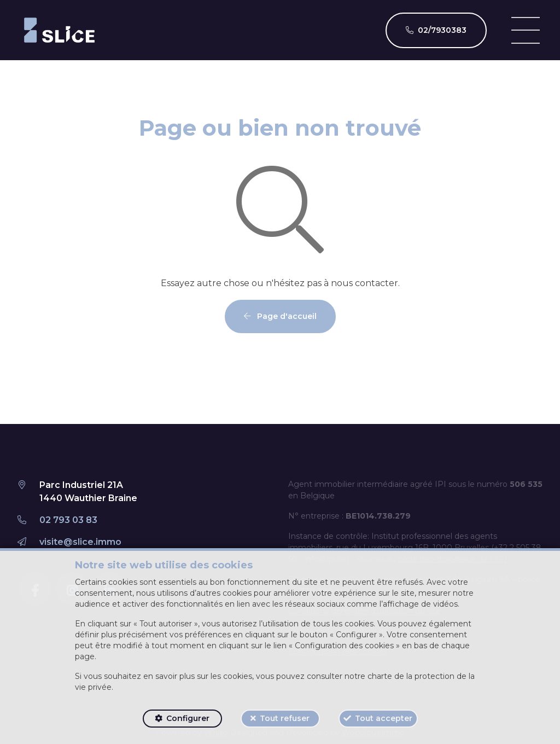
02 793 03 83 (68, 520)
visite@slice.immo (80, 542)
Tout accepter (384, 718)
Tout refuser (285, 718)
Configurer (188, 718)
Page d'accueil (280, 316)
